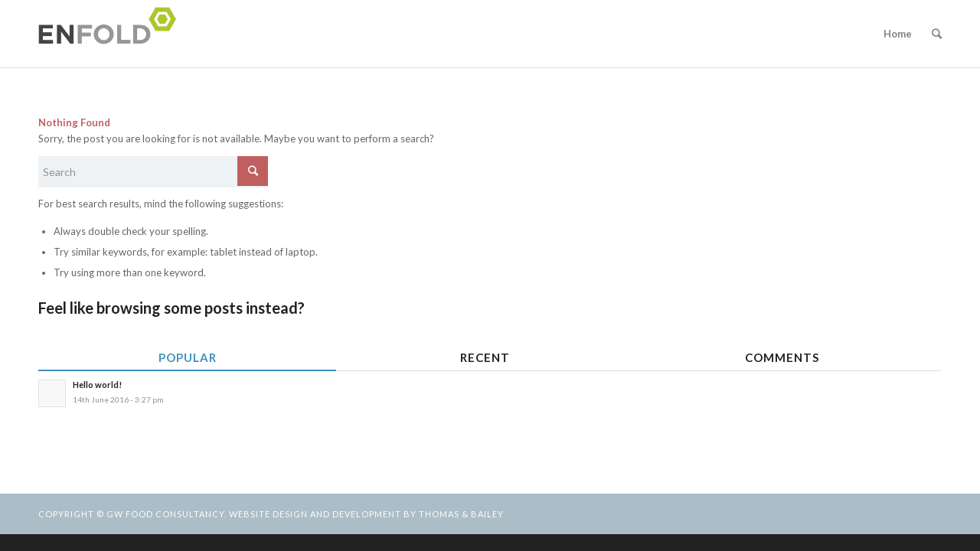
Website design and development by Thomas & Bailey (366, 514)
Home (898, 34)
